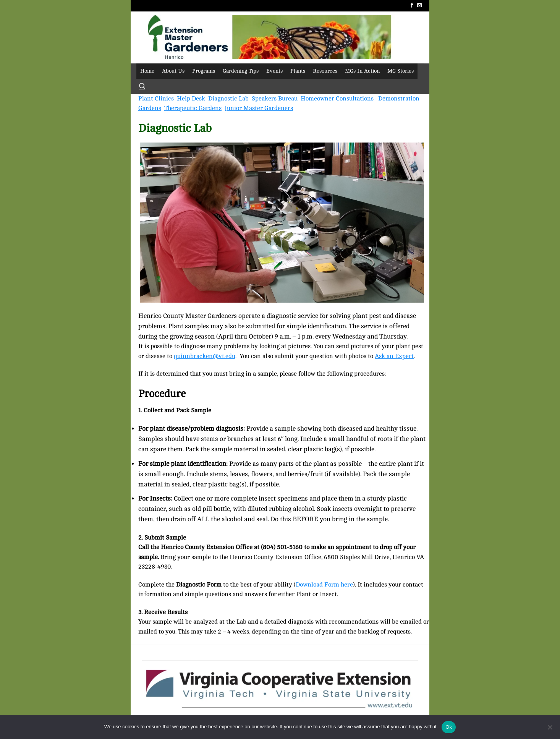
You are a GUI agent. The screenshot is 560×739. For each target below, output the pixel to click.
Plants (298, 71)
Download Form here (324, 585)
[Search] (142, 86)
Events (274, 71)
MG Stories (401, 71)
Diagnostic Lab (228, 99)
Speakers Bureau (275, 99)
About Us (173, 71)
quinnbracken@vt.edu (205, 356)
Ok (449, 727)
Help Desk (191, 99)
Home (147, 71)
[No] (550, 729)
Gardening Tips (241, 71)
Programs (204, 71)
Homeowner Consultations (337, 99)
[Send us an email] (420, 6)
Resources (325, 71)
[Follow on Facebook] (412, 6)
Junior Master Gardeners (259, 108)
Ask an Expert (394, 356)
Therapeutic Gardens (193, 108)
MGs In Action (362, 71)
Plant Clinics (156, 99)
